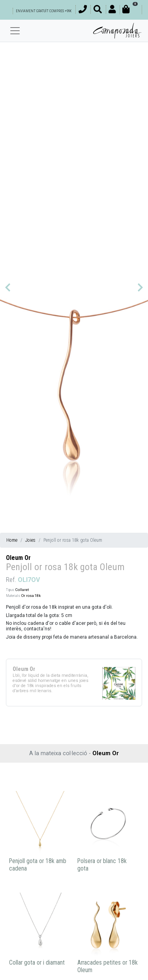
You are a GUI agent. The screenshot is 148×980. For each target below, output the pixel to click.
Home (12, 540)
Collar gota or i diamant (37, 963)
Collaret (22, 590)
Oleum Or (18, 558)
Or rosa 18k (31, 596)
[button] (8, 287)
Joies (30, 540)
